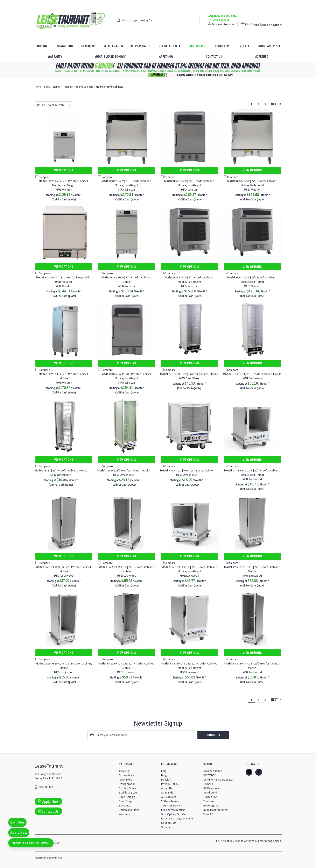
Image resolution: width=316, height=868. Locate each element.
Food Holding (198, 46)
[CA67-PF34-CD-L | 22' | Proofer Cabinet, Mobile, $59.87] (252, 619)
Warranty (55, 57)
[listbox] (60, 105)
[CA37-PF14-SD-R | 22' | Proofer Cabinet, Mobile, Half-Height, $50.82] (189, 619)
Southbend (210, 792)
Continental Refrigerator (218, 779)
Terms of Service (172, 805)
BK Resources (212, 788)
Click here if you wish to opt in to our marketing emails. (248, 841)
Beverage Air (211, 805)
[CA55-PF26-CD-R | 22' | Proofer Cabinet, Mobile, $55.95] (64, 619)
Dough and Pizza (269, 46)
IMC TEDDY (210, 775)
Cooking (41, 46)
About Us (167, 788)
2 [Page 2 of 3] (258, 104)
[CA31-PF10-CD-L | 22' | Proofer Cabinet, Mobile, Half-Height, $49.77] (189, 522)
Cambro (208, 784)
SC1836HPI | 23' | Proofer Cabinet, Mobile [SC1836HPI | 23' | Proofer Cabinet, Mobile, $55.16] (252, 374)
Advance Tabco (213, 771)
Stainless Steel (170, 46)
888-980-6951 (47, 787)
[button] (158, 70)
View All (208, 814)
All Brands (167, 792)
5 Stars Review (170, 801)
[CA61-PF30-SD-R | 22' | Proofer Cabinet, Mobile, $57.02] (64, 522)
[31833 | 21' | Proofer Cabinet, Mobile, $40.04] (64, 426)
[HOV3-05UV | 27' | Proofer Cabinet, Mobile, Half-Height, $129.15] (64, 137)
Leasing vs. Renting (173, 810)
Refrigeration (113, 46)
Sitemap (166, 827)
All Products (169, 797)
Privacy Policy (170, 784)
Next (276, 104)
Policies (166, 779)
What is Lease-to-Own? (111, 57)
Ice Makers (88, 46)
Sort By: (41, 105)
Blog (164, 775)
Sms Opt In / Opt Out (174, 814)
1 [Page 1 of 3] (251, 104)
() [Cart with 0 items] (245, 24)
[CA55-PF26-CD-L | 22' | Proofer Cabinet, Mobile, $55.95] (127, 522)
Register (229, 24)
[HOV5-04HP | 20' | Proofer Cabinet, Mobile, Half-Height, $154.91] (127, 329)
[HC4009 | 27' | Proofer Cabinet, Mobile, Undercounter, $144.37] (64, 233)
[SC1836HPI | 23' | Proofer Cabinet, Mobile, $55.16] (252, 329)
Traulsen (209, 801)
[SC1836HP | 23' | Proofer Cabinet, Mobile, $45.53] (189, 329)
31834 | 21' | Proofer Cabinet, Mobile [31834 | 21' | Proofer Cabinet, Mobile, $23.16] (124, 470)
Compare (43, 177)
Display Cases (141, 46)
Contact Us (214, 57)
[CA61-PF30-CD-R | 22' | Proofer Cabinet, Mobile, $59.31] (127, 619)
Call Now (17, 822)
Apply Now (166, 57)
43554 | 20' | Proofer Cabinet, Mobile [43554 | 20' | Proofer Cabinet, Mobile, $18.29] (187, 470)
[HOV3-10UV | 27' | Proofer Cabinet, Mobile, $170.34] (127, 233)
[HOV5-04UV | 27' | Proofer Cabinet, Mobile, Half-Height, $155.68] (252, 137)
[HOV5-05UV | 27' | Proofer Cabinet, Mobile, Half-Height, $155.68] (189, 233)
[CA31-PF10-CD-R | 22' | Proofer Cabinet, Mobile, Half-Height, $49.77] (252, 426)
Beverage (243, 46)
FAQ (164, 771)
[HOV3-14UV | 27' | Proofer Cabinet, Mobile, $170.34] (64, 329)
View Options (64, 170)
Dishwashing (64, 46)
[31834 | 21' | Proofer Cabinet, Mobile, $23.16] (127, 426)
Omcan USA (210, 797)
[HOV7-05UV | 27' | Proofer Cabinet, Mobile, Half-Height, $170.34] (252, 233)
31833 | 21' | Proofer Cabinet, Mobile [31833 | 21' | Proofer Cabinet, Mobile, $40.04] (61, 470)
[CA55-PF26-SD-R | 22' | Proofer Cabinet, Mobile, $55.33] (252, 522)
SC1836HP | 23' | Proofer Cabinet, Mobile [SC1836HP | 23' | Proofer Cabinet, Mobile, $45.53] (189, 374)
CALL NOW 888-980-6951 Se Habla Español (222, 18)
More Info (261, 57)
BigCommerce (54, 857)
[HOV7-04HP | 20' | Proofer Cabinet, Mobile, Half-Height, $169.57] (189, 137)
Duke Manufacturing (216, 810)
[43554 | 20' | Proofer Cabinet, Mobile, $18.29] (189, 426)
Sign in (216, 24)
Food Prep (222, 46)
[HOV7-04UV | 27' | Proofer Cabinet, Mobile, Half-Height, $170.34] (127, 137)
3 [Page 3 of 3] (265, 104)
